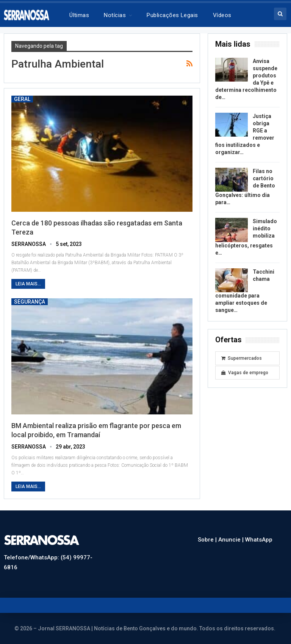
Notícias (115, 15)
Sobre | (208, 540)
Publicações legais (172, 15)
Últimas (79, 15)
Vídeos (222, 15)
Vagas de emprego (245, 373)
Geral (22, 99)
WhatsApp (259, 540)
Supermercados (242, 358)
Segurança (30, 302)
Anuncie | (232, 540)
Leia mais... (28, 284)
